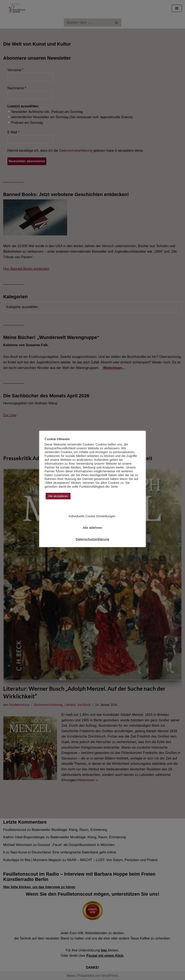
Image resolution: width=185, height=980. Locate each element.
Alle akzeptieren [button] (58, 496)
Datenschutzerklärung (92, 539)
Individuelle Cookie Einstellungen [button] (92, 516)
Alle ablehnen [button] (93, 528)
